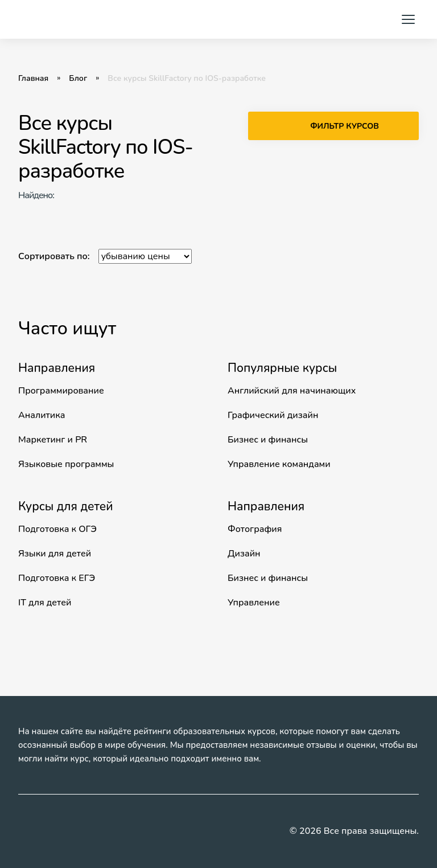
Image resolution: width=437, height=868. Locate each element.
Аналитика (42, 415)
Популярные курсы (282, 368)
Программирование (61, 391)
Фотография (255, 529)
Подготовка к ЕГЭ (57, 578)
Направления (57, 368)
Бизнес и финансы (268, 440)
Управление (254, 603)
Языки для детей (55, 554)
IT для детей (45, 603)
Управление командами (279, 464)
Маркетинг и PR (53, 440)
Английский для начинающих (292, 391)
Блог (78, 79)
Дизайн (244, 554)
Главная (33, 79)
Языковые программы (66, 464)
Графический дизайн (273, 415)
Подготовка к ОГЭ (57, 529)
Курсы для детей (66, 506)
